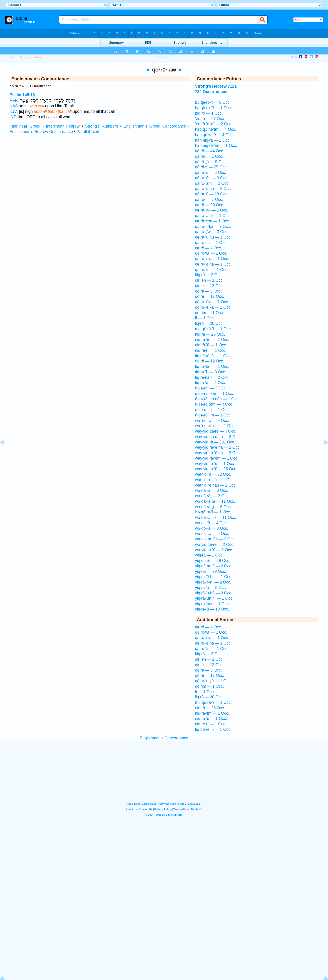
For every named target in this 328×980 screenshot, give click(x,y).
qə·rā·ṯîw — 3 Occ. (212, 232)
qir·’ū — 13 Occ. (209, 286)
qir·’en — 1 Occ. (209, 280)
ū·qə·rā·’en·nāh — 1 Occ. (217, 399)
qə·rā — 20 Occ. (210, 205)
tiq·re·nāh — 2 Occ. (212, 377)
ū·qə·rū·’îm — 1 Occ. (214, 415)
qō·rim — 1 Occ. (210, 313)
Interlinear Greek (25, 126)
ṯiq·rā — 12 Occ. (210, 361)
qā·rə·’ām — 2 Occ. (212, 183)
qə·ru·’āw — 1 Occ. (212, 259)
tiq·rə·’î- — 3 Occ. (211, 372)
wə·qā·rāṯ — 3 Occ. (212, 496)
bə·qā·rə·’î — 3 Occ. (213, 102)
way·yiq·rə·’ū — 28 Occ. (216, 469)
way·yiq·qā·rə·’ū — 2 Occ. (218, 437)
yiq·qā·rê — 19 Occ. (213, 561)
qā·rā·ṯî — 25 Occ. (211, 167)
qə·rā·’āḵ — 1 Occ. (212, 210)
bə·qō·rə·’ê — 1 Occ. (214, 108)
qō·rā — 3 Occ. (209, 291)
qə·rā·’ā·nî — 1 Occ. (213, 216)
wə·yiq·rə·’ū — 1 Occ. (214, 550)
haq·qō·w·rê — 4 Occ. (214, 135)
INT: (13, 117)
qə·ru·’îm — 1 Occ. (212, 270)
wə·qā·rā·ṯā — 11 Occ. (215, 501)
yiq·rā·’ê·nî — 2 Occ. (213, 582)
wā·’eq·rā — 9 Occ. (212, 421)
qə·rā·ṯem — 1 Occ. (213, 221)
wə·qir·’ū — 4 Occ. (211, 523)
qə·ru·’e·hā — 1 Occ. (214, 264)
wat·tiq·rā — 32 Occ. (213, 474)
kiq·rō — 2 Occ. (209, 275)
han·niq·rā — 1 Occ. (213, 140)
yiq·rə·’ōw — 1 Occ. (212, 604)
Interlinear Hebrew (63, 126)
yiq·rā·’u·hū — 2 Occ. (214, 593)
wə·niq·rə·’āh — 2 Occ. (215, 539)
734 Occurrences (211, 92)
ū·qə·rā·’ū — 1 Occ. (212, 410)
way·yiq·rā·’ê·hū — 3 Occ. (218, 453)
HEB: (14, 101)
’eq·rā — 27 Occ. (210, 119)
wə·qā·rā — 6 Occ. (212, 490)
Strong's (24, 57)
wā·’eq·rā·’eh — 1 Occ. (215, 426)
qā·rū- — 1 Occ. (209, 199)
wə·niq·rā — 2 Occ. (212, 534)
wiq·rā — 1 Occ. (209, 555)
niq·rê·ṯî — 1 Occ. (211, 350)
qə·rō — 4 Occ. (209, 248)
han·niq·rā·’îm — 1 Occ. (216, 145)
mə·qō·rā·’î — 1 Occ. (214, 329)
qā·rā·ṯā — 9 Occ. (211, 162)
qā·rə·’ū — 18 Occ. (212, 194)
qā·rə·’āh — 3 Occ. (212, 178)
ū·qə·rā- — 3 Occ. (211, 388)
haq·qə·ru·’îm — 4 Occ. (216, 129)
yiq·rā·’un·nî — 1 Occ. (214, 598)
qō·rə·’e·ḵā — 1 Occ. (213, 307)
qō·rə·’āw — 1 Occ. (212, 302)
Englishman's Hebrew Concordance (41, 132)
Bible (13, 57)
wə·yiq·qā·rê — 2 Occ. (215, 544)
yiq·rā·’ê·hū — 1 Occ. (214, 577)
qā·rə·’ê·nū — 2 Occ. (214, 189)
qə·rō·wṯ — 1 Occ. (211, 253)
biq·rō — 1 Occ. (209, 113)
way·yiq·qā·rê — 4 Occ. (216, 431)
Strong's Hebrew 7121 (216, 86)
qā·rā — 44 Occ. (210, 151)
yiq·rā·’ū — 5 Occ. (211, 588)
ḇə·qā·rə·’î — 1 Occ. (213, 512)
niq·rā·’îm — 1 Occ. (212, 340)
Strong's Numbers (102, 126)
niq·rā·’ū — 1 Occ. (211, 345)
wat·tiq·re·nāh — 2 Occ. (216, 485)
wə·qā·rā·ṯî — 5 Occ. (214, 507)
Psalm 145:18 (22, 95)
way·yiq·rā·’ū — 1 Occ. (215, 464)
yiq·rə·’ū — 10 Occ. (212, 609)
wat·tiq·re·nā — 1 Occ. (215, 480)
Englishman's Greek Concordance (155, 126)
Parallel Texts (88, 132)
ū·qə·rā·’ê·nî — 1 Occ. (215, 394)
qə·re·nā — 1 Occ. (211, 243)
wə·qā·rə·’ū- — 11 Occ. (216, 517)
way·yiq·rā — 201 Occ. (215, 442)
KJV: (14, 111)
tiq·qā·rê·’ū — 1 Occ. (213, 356)
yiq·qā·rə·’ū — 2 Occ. (214, 566)
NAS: (14, 106)
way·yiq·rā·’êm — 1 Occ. (217, 458)
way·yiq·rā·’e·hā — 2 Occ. (218, 447)
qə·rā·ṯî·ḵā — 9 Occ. (213, 227)
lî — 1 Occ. (205, 318)
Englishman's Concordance (164, 738)
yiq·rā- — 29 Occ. (211, 571)
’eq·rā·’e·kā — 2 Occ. (214, 124)
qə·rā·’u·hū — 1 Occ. (214, 237)
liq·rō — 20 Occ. (209, 323)
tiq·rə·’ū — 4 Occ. (211, 383)
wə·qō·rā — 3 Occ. (212, 528)
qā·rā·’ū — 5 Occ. (211, 172)
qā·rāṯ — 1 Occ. (209, 156)
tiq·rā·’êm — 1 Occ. (212, 367)
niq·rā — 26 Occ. (210, 334)
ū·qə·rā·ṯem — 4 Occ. (214, 404)
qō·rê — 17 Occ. (210, 296)
